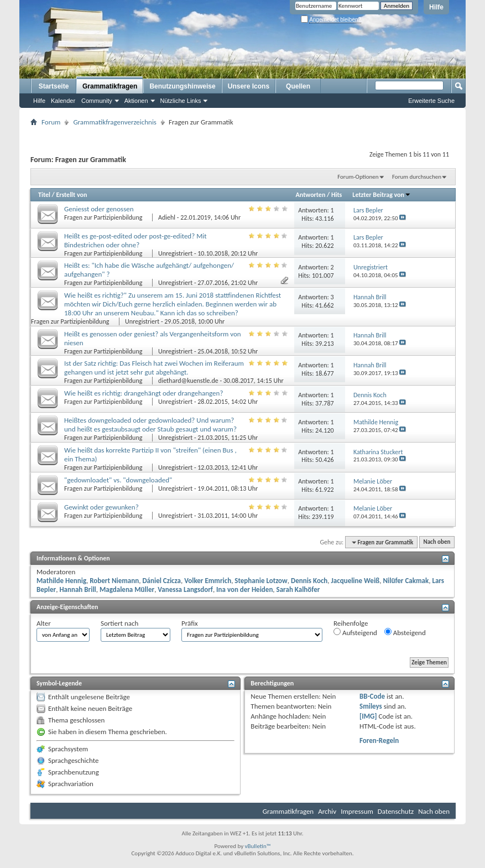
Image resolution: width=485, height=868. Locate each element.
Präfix (190, 623)
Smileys (371, 706)
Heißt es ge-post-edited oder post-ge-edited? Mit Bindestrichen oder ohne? (135, 240)
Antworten (311, 195)
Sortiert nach (119, 623)
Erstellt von (71, 195)
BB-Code (372, 696)
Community (97, 101)
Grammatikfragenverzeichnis (115, 122)
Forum (51, 122)
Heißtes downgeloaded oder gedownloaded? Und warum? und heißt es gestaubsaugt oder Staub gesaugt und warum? (150, 425)
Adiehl (167, 217)
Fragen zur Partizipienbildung (104, 217)
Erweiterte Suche (431, 101)
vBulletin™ (258, 846)
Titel (44, 195)
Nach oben (437, 542)
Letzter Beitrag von (382, 195)
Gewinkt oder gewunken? (101, 507)
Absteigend (405, 632)
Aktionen (136, 101)
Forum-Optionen (358, 177)
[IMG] (368, 716)
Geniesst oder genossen (99, 209)
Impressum (357, 811)
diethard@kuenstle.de (188, 381)
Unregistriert (175, 253)
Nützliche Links (181, 101)
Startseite (54, 86)
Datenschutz (396, 811)
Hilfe (436, 7)
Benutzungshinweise (182, 86)
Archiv (327, 811)
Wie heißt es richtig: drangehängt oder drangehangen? (144, 393)
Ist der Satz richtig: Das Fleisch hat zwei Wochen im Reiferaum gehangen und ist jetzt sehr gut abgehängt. (154, 368)
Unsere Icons (249, 86)
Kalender (63, 101)
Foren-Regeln (379, 740)
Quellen (298, 86)
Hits (337, 195)
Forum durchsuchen (417, 177)
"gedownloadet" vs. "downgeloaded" (118, 480)
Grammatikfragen (110, 86)
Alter (44, 623)
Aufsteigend (355, 632)
